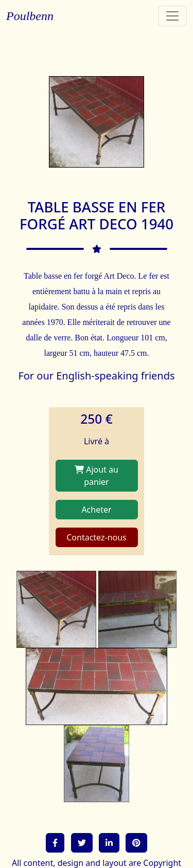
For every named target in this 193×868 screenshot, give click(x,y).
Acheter (96, 510)
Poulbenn (30, 16)
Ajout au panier (97, 476)
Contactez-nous (97, 537)
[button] (55, 843)
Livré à (97, 441)
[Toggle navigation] (172, 16)
